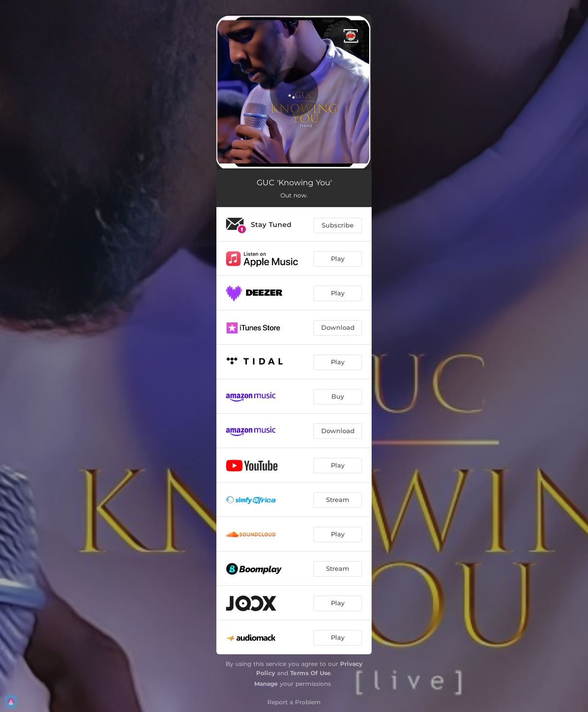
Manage (266, 684)
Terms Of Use (310, 673)
